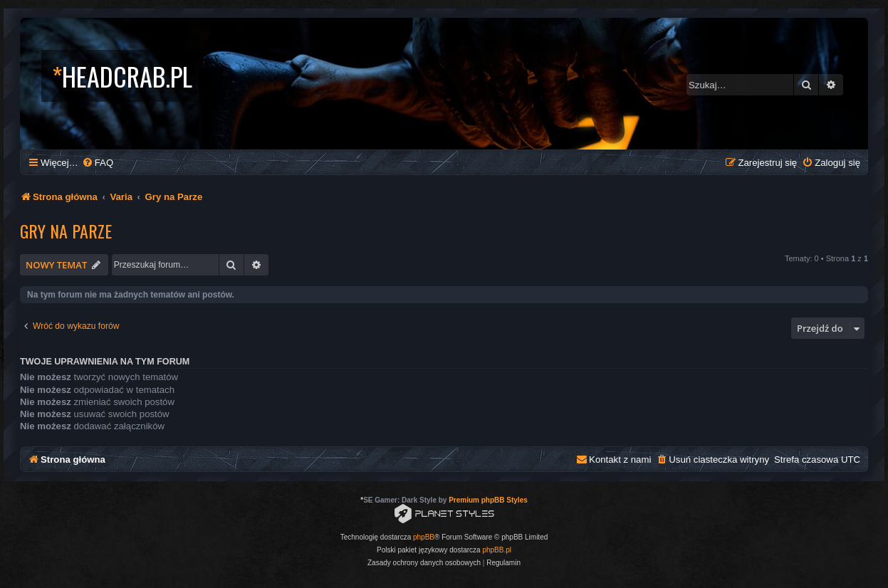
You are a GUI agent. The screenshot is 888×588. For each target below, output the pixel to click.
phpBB (424, 537)
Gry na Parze (66, 231)
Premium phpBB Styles (488, 500)
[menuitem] (98, 163)
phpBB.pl (497, 550)
